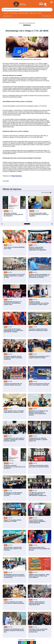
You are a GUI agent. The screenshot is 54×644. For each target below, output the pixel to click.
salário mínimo (33, 13)
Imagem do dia (8, 16)
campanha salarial (13, 13)
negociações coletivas (23, 13)
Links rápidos (46, 16)
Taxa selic (39, 13)
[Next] (52, 224)
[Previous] (2, 224)
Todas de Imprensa (46, 193)
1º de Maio (6, 13)
